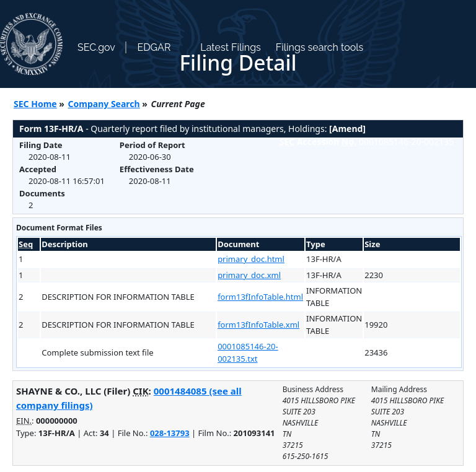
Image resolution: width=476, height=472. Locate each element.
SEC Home (35, 104)
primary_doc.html (251, 259)
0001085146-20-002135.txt (248, 352)
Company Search (104, 104)
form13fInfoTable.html (260, 297)
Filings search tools (320, 47)
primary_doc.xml (249, 275)
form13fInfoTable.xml (258, 325)
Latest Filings (230, 47)
